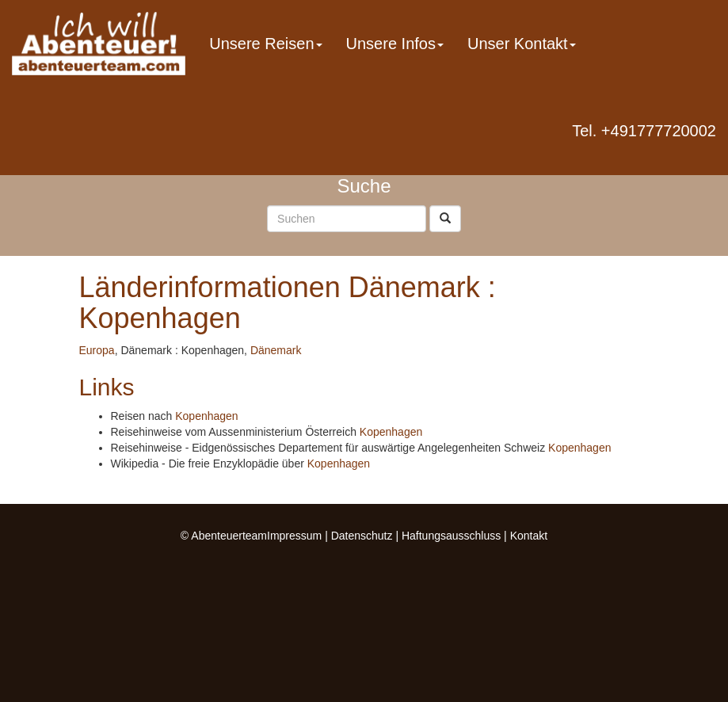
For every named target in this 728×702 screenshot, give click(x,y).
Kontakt (529, 536)
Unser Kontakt (522, 44)
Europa (97, 350)
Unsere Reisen (265, 44)
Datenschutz (362, 536)
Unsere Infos (395, 44)
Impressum (294, 536)
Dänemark (276, 350)
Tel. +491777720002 (644, 131)
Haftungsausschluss (451, 536)
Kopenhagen (206, 416)
